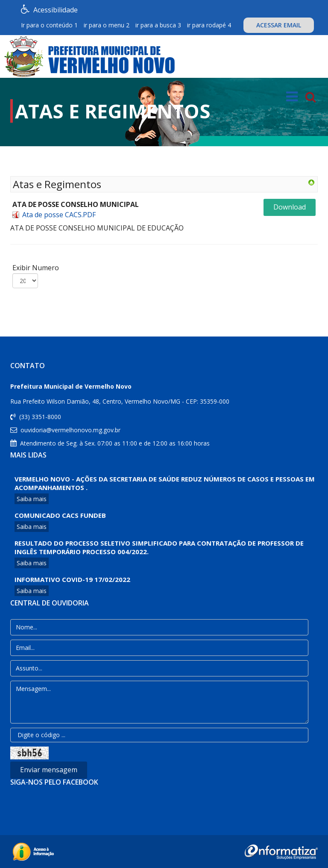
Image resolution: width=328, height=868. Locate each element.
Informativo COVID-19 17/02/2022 (72, 579)
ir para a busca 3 (158, 25)
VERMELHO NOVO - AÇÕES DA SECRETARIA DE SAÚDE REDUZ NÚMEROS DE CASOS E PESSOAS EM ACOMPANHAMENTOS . (165, 483)
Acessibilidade (51, 9)
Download (290, 207)
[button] (8, 95)
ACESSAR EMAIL (279, 25)
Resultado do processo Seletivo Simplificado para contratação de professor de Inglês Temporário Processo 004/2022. (159, 547)
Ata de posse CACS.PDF (59, 215)
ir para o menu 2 (107, 25)
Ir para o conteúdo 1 (49, 25)
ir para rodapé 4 (209, 25)
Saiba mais (32, 499)
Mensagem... (159, 702)
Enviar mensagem (49, 770)
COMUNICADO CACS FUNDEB (60, 515)
